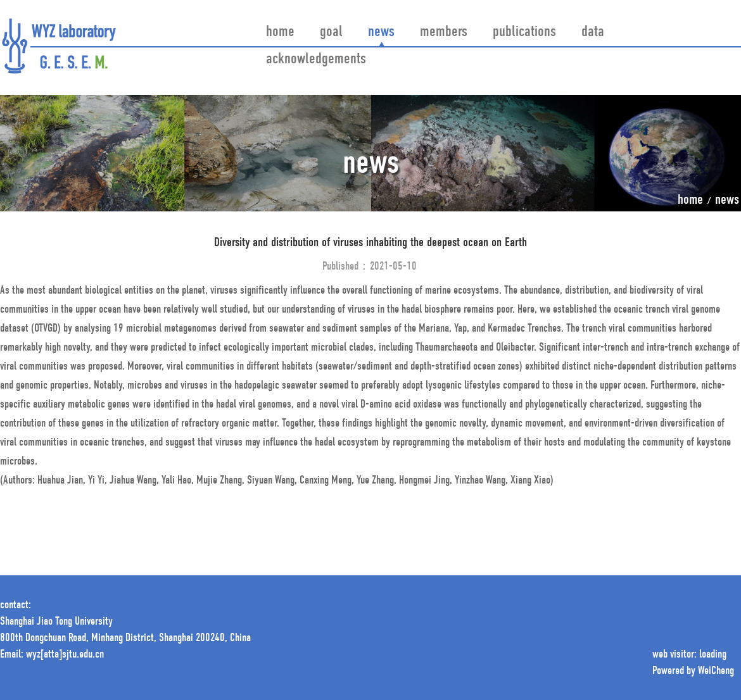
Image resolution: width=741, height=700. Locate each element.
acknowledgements (316, 59)
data (593, 32)
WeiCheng (716, 671)
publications (524, 32)
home (280, 32)
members (444, 32)
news (381, 32)
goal (331, 32)
